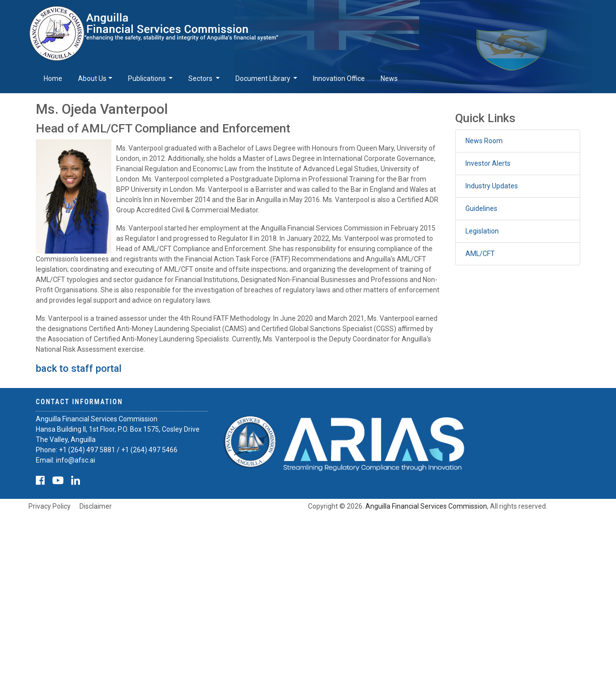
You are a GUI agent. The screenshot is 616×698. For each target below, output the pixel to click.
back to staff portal (79, 368)
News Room (484, 141)
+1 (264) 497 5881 (87, 450)
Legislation (482, 231)
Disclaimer (96, 506)
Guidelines (481, 208)
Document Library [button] (264, 78)
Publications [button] (148, 78)
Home (53, 78)
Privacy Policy (50, 506)
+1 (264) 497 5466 (149, 450)
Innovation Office (339, 78)
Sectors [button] (201, 78)
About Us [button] (92, 78)
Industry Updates (492, 186)
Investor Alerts (488, 163)
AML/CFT (480, 254)
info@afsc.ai (76, 460)
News (389, 78)
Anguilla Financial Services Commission (426, 506)
